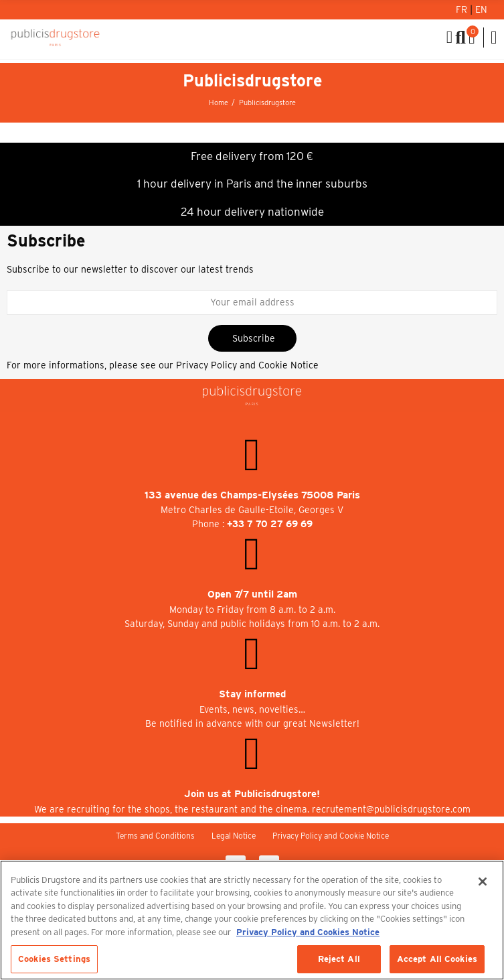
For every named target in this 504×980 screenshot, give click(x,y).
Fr (463, 9)
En (481, 9)
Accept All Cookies (437, 959)
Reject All (339, 959)
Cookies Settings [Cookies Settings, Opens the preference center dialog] (54, 959)
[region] (252, 920)
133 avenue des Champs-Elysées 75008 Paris (252, 495)
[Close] (483, 882)
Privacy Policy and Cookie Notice (247, 365)
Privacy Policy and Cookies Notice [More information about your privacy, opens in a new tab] (308, 932)
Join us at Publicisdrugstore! (252, 794)
